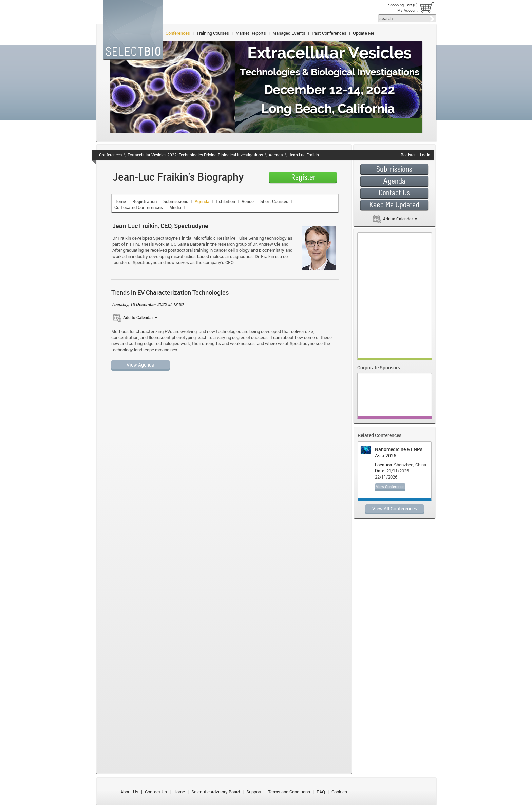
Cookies (339, 792)
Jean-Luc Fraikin (304, 155)
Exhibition (225, 201)
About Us (129, 792)
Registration (145, 201)
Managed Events (289, 33)
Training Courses (213, 33)
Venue (248, 201)
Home (120, 201)
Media (175, 207)
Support (254, 792)
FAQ (321, 792)
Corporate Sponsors (379, 367)
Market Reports (251, 33)
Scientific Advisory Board (216, 792)
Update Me (364, 33)
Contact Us (156, 792)
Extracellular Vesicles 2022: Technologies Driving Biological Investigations (195, 155)
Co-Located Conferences (139, 207)
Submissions (176, 201)
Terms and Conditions (289, 792)
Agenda (276, 155)
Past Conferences (329, 33)
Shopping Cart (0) (403, 5)
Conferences (178, 33)
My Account (407, 10)
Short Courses (274, 201)
